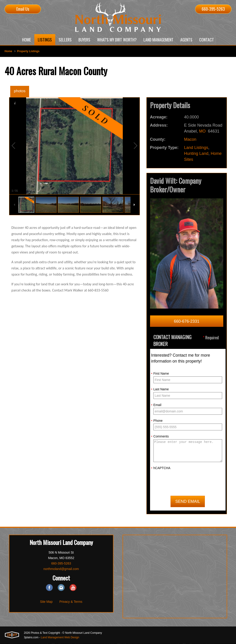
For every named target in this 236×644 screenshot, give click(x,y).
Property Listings (28, 51)
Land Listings (196, 148)
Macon (190, 139)
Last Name (160, 389)
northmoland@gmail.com (61, 569)
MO (202, 131)
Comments (160, 437)
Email (156, 405)
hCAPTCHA (161, 468)
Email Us (23, 9)
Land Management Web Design (60, 638)
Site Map (46, 602)
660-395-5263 (213, 9)
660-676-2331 (187, 321)
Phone (157, 421)
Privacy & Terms (71, 602)
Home (8, 51)
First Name (160, 374)
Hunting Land (196, 153)
